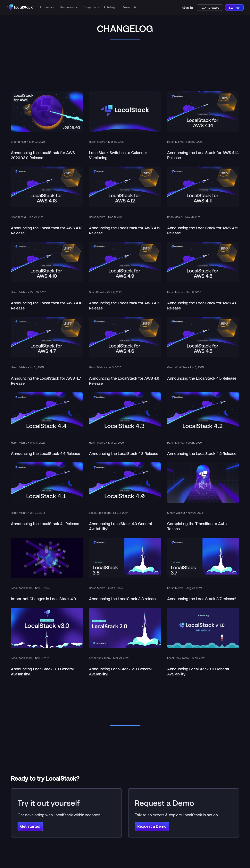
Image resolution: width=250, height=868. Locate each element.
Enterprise (130, 8)
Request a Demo (152, 826)
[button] (47, 8)
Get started (30, 826)
